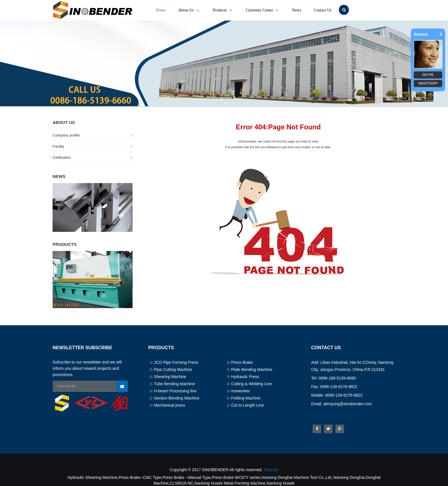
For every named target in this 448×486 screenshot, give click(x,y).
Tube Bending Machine (174, 384)
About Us (189, 10)
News (297, 10)
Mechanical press (170, 405)
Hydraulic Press (245, 377)
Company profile (66, 135)
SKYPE (428, 75)
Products (223, 10)
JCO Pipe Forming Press (176, 362)
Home (161, 10)
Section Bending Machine (177, 398)
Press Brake (242, 362)
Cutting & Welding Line (251, 384)
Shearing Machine (170, 377)
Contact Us (323, 10)
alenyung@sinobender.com (348, 404)
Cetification (62, 157)
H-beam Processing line (175, 391)
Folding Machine (246, 398)
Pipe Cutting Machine (173, 369)
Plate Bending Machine (252, 369)
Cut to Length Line (247, 405)
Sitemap (271, 470)
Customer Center (263, 10)
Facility (58, 146)
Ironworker (241, 391)
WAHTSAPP (428, 83)
